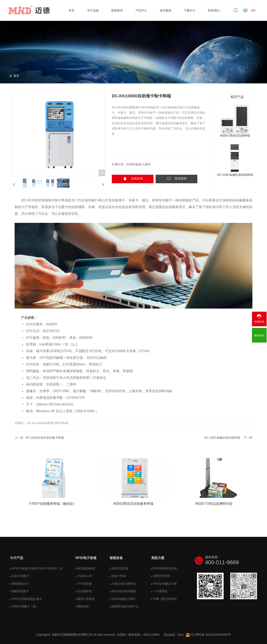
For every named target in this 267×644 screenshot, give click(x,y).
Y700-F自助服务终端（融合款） (53, 504)
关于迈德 (93, 10)
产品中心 (141, 10)
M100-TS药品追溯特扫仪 (214, 504)
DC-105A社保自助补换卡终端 (45, 438)
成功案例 (165, 10)
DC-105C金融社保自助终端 (235, 175)
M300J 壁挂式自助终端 (235, 136)
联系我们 (214, 10)
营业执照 (169, 635)
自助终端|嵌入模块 (139, 164)
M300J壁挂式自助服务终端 (133, 504)
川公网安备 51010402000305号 (208, 635)
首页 (72, 10)
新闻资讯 (117, 10)
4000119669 (151, 635)
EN (253, 10)
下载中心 (190, 10)
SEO (180, 635)
